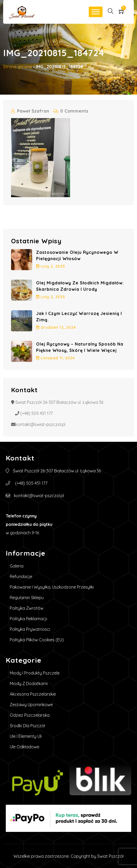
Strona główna (18, 67)
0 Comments (71, 111)
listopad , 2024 (55, 358)
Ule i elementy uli (26, 736)
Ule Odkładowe (25, 747)
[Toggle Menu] (96, 12)
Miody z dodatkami (29, 683)
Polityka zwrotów (27, 608)
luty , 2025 (51, 266)
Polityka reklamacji (28, 619)
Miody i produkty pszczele (35, 673)
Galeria (17, 566)
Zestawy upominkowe (31, 705)
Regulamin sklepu (27, 598)
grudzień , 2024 (56, 327)
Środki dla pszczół (27, 726)
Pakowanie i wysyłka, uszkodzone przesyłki (52, 587)
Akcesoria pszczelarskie (33, 694)
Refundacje (21, 576)
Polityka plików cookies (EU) (37, 640)
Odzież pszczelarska (30, 715)
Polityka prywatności (30, 629)
